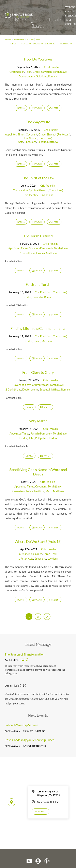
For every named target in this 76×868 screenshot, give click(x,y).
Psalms (53, 438)
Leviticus (39, 491)
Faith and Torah (38, 284)
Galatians (41, 76)
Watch (37, 108)
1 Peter (22, 559)
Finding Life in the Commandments (38, 328)
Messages (19, 39)
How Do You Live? (38, 59)
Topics (14, 44)
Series (26, 44)
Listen (54, 108)
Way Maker (38, 421)
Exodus (42, 142)
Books (38, 44)
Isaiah (37, 341)
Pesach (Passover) (41, 433)
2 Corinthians (27, 253)
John (31, 438)
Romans (53, 76)
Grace (36, 72)
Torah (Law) (33, 39)
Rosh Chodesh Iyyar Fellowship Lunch (29, 740)
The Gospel (31, 138)
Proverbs (38, 297)
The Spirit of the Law (38, 178)
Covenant (32, 134)
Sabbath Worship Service (21, 725)
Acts (21, 142)
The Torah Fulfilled (38, 236)
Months (66, 44)
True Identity (31, 195)
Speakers (51, 44)
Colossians (19, 491)
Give (69, 20)
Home (8, 39)
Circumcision (17, 72)
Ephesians (30, 142)
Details (21, 108)
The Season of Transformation (25, 654)
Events (70, 11)
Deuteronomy (27, 76)
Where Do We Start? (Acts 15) (38, 541)
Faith (28, 72)
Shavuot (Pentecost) (59, 134)
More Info (41, 812)
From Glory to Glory (38, 372)
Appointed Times (15, 134)
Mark (49, 491)
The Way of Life (38, 122)
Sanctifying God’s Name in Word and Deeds (38, 472)
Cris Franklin (51, 67)
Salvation (46, 72)
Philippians (41, 438)
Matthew (53, 142)
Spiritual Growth (39, 190)
